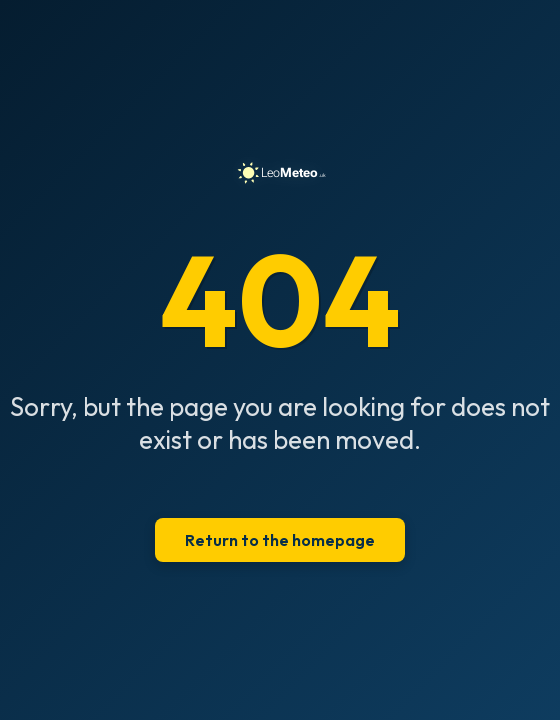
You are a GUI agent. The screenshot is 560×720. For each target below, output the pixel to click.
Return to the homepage (280, 540)
